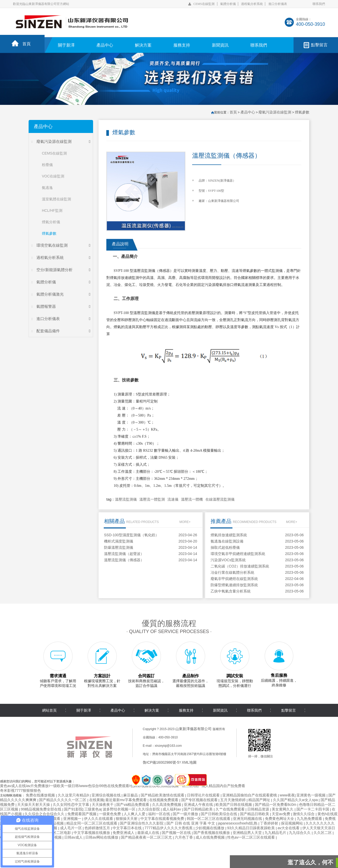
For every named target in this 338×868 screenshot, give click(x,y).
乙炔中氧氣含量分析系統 (231, 591)
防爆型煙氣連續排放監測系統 (234, 585)
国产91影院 (73, 809)
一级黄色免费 (110, 814)
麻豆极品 (131, 795)
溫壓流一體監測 (152, 499)
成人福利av (172, 809)
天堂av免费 (281, 814)
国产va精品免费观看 (133, 805)
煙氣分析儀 (51, 222)
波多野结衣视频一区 (120, 809)
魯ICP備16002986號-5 (161, 762)
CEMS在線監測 (204, 4)
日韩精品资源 (259, 809)
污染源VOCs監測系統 (228, 560)
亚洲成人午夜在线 (199, 805)
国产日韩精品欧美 (199, 809)
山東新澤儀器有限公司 (193, 729)
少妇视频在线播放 (210, 828)
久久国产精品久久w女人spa (296, 800)
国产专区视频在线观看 (200, 800)
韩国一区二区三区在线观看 (209, 819)
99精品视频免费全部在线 (41, 809)
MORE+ (185, 522)
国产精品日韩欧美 (255, 814)
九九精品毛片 (276, 833)
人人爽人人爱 (135, 814)
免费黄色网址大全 (280, 819)
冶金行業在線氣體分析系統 (232, 572)
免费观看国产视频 (82, 814)
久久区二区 (323, 833)
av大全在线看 (289, 828)
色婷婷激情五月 (98, 828)
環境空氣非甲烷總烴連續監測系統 (238, 554)
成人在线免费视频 (211, 837)
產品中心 (105, 45)
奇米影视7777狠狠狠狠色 (20, 790)
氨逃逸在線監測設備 (227, 541)
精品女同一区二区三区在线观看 (92, 823)
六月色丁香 (184, 837)
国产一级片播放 (186, 814)
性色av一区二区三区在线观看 (252, 837)
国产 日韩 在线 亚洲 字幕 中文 (191, 823)
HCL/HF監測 (52, 210)
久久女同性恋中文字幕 (71, 805)
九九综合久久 (300, 833)
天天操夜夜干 (103, 805)
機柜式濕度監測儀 (119, 541)
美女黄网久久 (283, 809)
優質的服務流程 (169, 623)
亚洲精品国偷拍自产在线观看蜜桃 (250, 795)
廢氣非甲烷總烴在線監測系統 (234, 579)
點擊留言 (319, 45)
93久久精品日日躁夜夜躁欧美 (252, 828)
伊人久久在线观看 (99, 819)
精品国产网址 (260, 800)
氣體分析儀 (228, 4)
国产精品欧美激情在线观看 (163, 795)
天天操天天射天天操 (34, 805)
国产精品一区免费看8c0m (276, 805)
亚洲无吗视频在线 (248, 819)
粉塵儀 (47, 165)
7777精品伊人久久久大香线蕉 (169, 828)
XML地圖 (189, 762)
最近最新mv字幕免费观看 (126, 800)
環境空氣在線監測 (52, 245)
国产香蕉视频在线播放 (212, 833)
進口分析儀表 (278, 4)
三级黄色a (93, 809)
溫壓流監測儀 (126, 499)
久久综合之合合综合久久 (45, 814)
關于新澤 (66, 45)
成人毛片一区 (71, 828)
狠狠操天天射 (127, 819)
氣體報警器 (46, 306)
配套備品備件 (48, 331)
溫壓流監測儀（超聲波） (124, 554)
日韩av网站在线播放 (102, 837)
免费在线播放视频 (41, 795)
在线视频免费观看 (164, 800)
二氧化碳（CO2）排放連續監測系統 (240, 566)
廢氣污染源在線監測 (54, 141)
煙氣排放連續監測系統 (229, 535)
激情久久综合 (304, 814)
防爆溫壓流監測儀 (119, 547)
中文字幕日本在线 (128, 828)
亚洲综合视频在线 (107, 795)
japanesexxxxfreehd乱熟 (238, 823)
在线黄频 (96, 800)
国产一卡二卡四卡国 (313, 809)
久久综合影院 (149, 809)
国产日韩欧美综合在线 (219, 814)
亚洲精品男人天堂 (248, 833)
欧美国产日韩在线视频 (234, 805)
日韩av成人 (74, 837)
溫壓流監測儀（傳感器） (124, 560)
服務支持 (182, 45)
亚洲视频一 (73, 819)
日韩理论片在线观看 (204, 795)
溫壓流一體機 (192, 499)
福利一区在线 (160, 814)
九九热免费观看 (310, 819)
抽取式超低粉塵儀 (225, 547)
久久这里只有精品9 (74, 795)
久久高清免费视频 (167, 805)
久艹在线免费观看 (231, 809)
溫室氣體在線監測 (56, 199)
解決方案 (143, 45)
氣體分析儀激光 (50, 294)
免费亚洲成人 (124, 833)
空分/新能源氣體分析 (54, 270)
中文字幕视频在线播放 (92, 833)
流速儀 (173, 499)
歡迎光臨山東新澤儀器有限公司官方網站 (41, 4)
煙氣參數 (49, 233)
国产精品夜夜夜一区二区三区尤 (147, 837)
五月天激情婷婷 (233, 800)
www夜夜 (287, 795)
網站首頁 (49, 710)
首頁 (27, 44)
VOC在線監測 (53, 176)
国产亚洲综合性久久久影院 (142, 823)
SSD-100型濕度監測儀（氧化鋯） (131, 535)
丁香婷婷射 (270, 823)
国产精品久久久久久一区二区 (63, 800)
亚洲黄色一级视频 (311, 795)
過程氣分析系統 (252, 4)
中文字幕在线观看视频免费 (163, 819)
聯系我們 (319, 4)
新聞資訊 (220, 45)
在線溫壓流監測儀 (220, 499)
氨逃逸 (47, 188)
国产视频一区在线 (177, 833)
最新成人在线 (149, 833)
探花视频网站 (292, 823)
